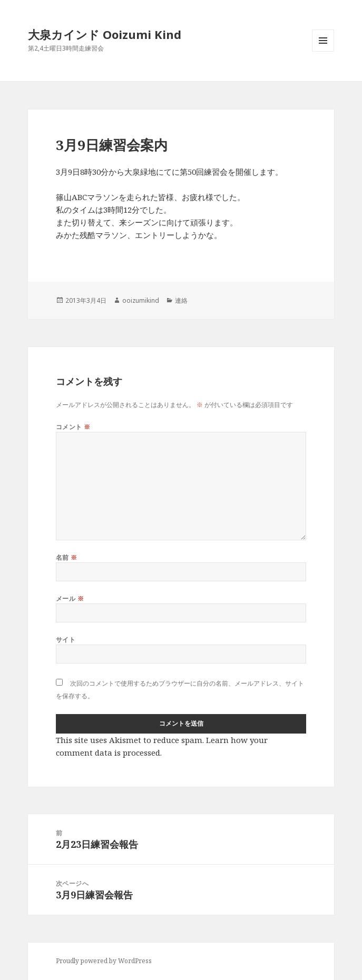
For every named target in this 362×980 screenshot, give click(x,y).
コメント (73, 427)
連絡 (181, 300)
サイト (66, 640)
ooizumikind (141, 300)
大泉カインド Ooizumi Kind (110, 34)
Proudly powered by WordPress (104, 961)
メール (70, 598)
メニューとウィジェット (323, 51)
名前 (67, 557)
